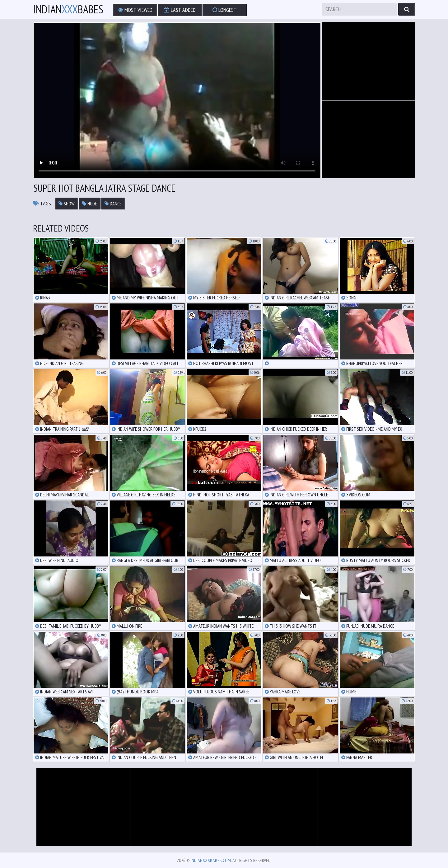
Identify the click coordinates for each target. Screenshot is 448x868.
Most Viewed (135, 10)
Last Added (180, 10)
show (67, 204)
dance (113, 204)
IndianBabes (68, 9)
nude (90, 204)
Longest (225, 10)
